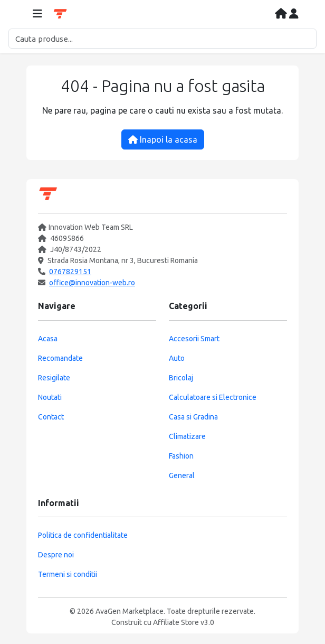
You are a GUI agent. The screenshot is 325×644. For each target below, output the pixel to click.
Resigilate (54, 378)
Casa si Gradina (193, 417)
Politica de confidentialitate (83, 535)
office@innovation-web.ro (92, 283)
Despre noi (56, 555)
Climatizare (187, 436)
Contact (51, 417)
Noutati (50, 397)
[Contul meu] (294, 14)
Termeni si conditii (68, 574)
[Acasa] (282, 14)
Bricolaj (181, 378)
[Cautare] (162, 39)
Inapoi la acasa (163, 139)
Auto (177, 358)
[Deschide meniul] (37, 14)
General (182, 475)
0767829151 (70, 272)
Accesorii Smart (194, 339)
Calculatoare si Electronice (213, 397)
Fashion (181, 456)
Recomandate (60, 358)
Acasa (48, 339)
